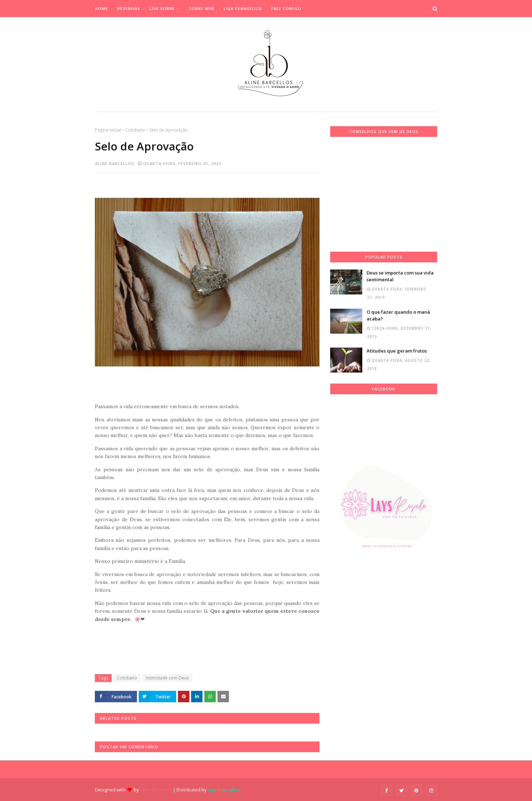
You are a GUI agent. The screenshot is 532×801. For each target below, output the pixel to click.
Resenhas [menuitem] (129, 8)
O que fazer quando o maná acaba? (398, 315)
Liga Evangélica (224, 790)
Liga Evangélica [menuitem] (243, 8)
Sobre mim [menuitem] (202, 8)
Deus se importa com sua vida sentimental (400, 276)
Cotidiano (135, 130)
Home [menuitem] (101, 8)
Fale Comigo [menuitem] (286, 8)
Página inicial (108, 130)
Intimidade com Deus (167, 678)
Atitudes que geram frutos (397, 351)
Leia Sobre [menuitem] (162, 8)
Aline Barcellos (115, 163)
